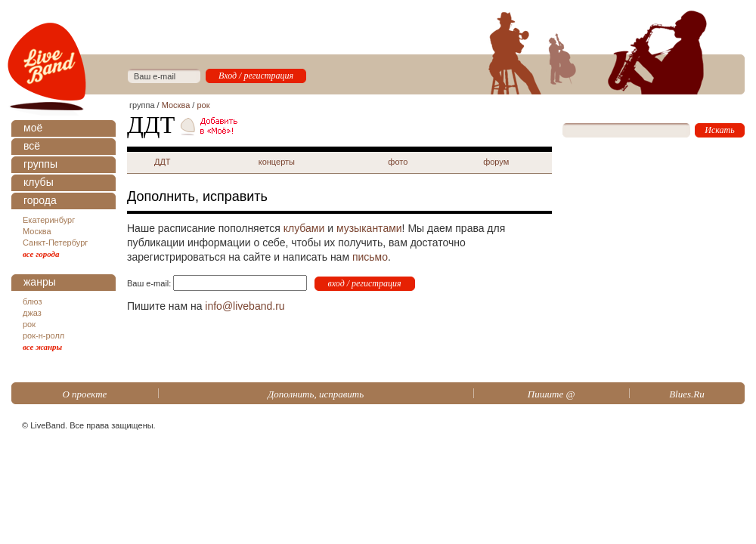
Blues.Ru (687, 394)
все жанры (42, 347)
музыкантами (369, 228)
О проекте (84, 394)
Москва (37, 231)
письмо (370, 257)
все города (41, 254)
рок (29, 324)
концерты (277, 162)
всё (32, 146)
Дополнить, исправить (316, 394)
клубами (304, 228)
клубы (39, 182)
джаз (32, 313)
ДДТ (163, 162)
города (40, 200)
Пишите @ (552, 394)
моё (33, 128)
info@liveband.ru (245, 306)
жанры (40, 282)
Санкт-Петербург (55, 243)
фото (398, 162)
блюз (33, 301)
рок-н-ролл (43, 335)
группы (40, 164)
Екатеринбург (49, 220)
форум (496, 162)
